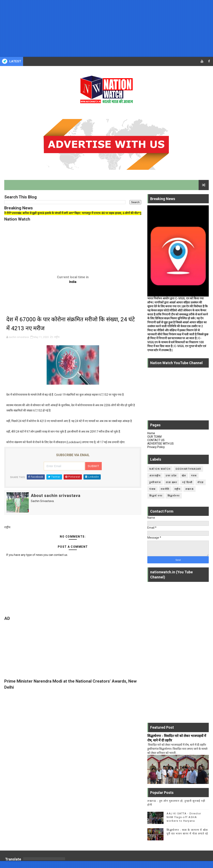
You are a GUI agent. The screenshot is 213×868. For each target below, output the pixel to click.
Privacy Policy (156, 447)
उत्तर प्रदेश (171, 476)
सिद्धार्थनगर (174, 496)
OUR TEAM (154, 437)
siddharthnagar (188, 469)
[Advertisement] (106, 28)
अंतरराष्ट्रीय (155, 476)
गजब (194, 476)
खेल (184, 476)
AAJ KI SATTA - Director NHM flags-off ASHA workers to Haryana (184, 817)
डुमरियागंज (155, 482)
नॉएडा (201, 482)
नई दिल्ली (187, 482)
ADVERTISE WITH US (161, 444)
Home (151, 433)
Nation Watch (160, 469)
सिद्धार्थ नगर (156, 496)
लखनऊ (189, 489)
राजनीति (165, 489)
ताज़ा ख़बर (171, 482)
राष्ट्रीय (57, 337)
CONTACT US (156, 440)
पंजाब (153, 489)
